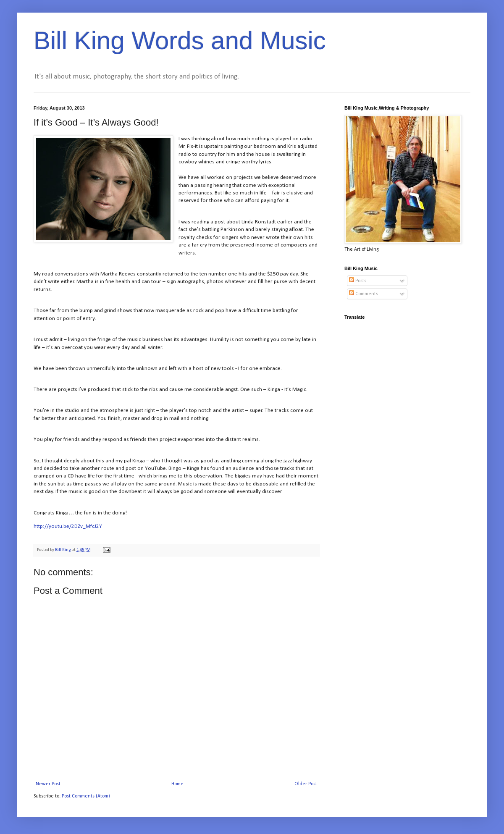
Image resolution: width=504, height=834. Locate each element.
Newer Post (48, 784)
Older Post (306, 784)
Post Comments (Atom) (86, 796)
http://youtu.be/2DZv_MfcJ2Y (68, 526)
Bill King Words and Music (180, 41)
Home (177, 784)
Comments (364, 294)
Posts (358, 281)
